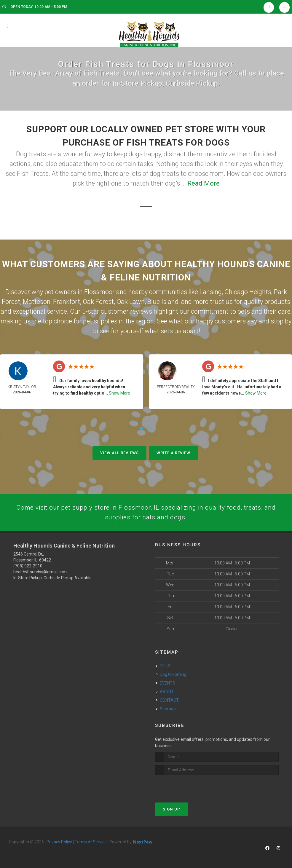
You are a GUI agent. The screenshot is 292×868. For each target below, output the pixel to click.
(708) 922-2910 (28, 567)
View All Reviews (119, 453)
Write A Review (173, 453)
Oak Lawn (131, 302)
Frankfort (67, 302)
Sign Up (171, 810)
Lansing (211, 292)
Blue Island (163, 302)
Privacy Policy (59, 843)
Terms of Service (91, 843)
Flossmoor (99, 292)
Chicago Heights (248, 292)
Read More (204, 183)
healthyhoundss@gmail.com (40, 573)
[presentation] (187, 787)
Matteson (37, 302)
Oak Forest (98, 302)
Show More (119, 393)
